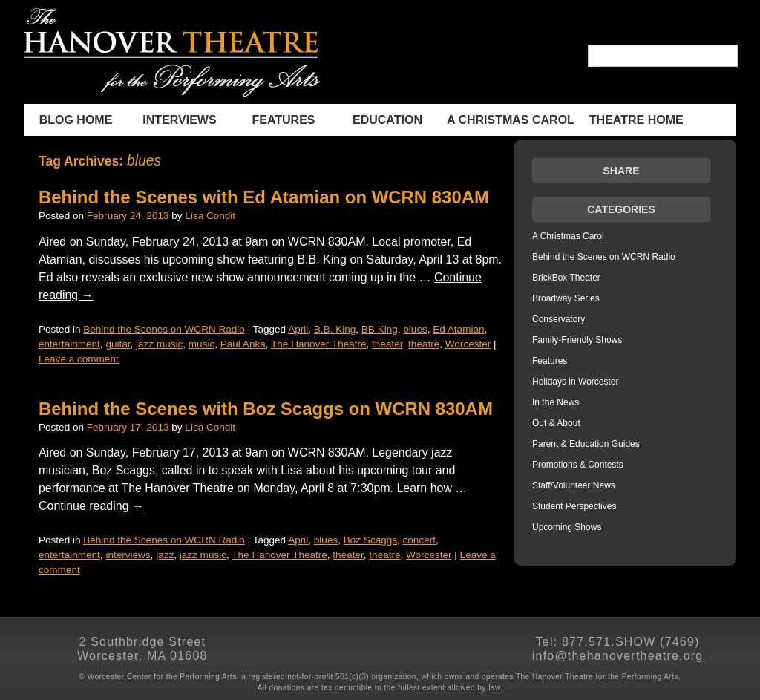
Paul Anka (243, 344)
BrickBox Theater (566, 278)
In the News (556, 402)
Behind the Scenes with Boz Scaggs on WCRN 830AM (266, 409)
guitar (118, 344)
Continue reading (91, 506)
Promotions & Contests (578, 465)
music (202, 344)
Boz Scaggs (370, 540)
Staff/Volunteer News (574, 485)
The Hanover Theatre (319, 344)
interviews (128, 555)
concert (419, 540)
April (298, 329)
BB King (380, 329)
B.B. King (335, 329)
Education (387, 120)
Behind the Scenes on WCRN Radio (164, 329)
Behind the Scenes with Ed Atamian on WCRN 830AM (264, 197)
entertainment (69, 344)
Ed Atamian (458, 329)
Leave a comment (79, 359)
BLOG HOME (76, 120)
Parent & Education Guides (586, 444)
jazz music (159, 344)
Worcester (468, 344)
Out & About (556, 423)
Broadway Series (566, 298)
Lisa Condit (210, 216)
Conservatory (558, 319)
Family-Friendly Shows (577, 340)
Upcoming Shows (567, 527)
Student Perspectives (574, 506)
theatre (424, 344)
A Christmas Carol (511, 120)
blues (415, 329)
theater (387, 344)
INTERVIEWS (179, 120)
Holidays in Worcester (575, 382)
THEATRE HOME (636, 120)
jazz (165, 555)
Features (283, 120)
